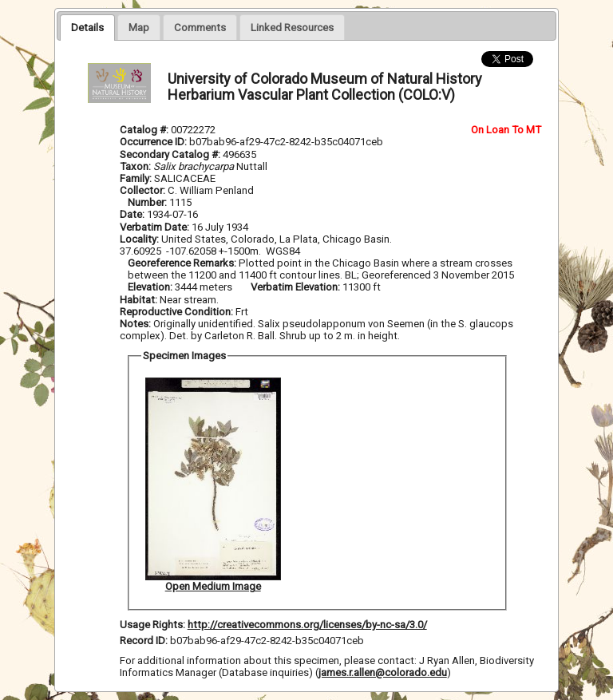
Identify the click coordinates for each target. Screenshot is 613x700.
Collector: (144, 190)
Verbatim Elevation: (297, 287)
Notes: (135, 324)
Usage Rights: (152, 625)
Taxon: (135, 166)
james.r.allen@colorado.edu (383, 672)
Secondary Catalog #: (171, 154)
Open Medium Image (213, 586)
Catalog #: (145, 130)
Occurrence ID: (154, 142)
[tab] (87, 27)
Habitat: (140, 300)
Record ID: (145, 641)
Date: (132, 214)
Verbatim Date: (154, 227)
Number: (148, 202)
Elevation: (151, 287)
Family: (136, 178)
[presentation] (87, 27)
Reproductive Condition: (176, 312)
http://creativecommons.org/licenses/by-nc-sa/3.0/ (307, 625)
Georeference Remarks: (183, 263)
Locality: (139, 239)
